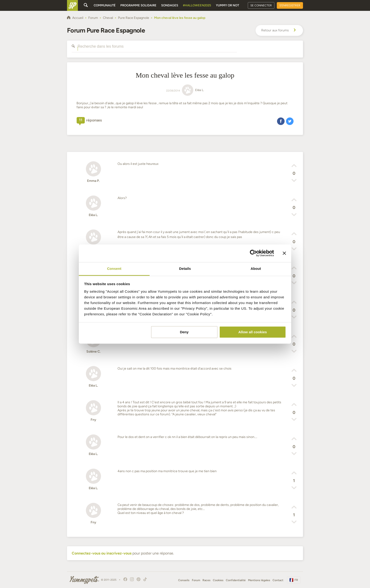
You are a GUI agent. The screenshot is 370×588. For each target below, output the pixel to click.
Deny (184, 332)
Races (206, 580)
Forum (196, 580)
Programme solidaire (138, 5)
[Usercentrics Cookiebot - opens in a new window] (253, 253)
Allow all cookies (253, 332)
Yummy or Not (227, 5)
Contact (278, 580)
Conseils (184, 580)
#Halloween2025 (197, 5)
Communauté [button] (105, 5)
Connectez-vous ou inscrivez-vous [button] (102, 553)
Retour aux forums (279, 30)
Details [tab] (185, 269)
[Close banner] (284, 253)
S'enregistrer (290, 5)
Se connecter (261, 5)
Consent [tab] (114, 269)
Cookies (218, 580)
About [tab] (256, 269)
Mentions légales (259, 580)
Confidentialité (236, 580)
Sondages (170, 5)
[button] (281, 121)
